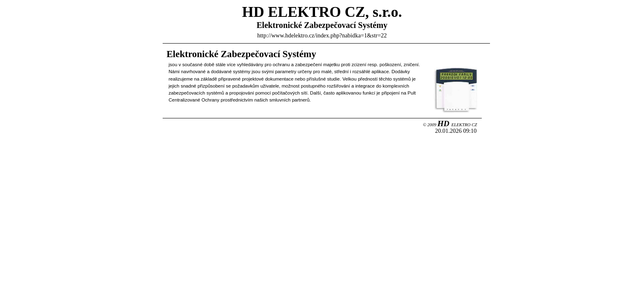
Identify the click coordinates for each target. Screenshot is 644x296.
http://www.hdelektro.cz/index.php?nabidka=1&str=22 (322, 35)
